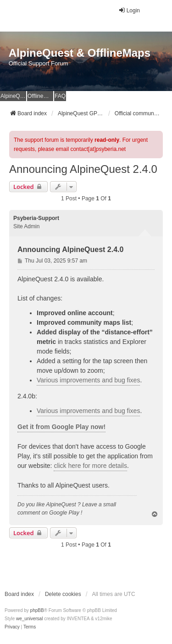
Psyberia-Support (36, 218)
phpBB (37, 610)
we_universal (29, 619)
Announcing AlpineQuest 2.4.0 (83, 169)
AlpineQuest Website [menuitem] (13, 96)
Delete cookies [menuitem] (63, 594)
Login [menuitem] (129, 10)
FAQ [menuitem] (60, 96)
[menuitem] (12, 627)
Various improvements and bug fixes (88, 380)
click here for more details (90, 466)
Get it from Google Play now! (61, 427)
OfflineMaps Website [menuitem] (40, 96)
